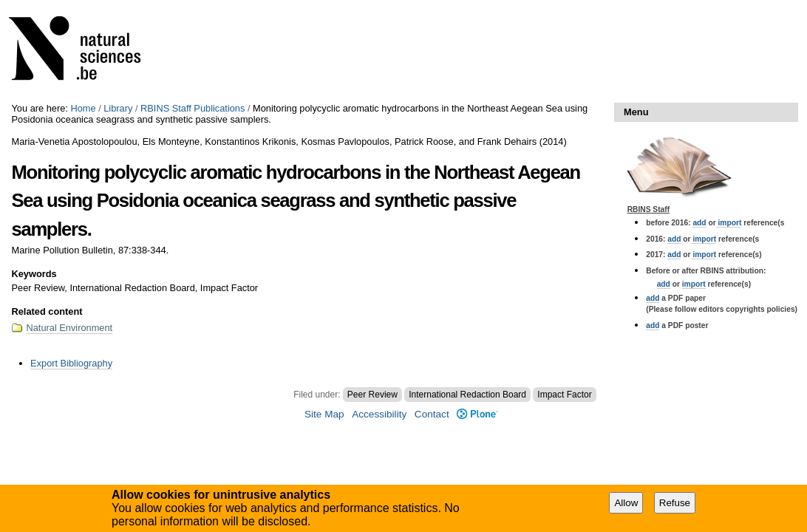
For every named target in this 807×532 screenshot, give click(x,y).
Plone (477, 414)
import (729, 223)
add (699, 223)
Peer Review (372, 395)
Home (83, 108)
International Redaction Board (467, 395)
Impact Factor (564, 395)
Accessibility (379, 414)
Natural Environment (69, 328)
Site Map (324, 414)
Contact (432, 414)
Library (118, 108)
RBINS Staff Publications (193, 108)
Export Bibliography (71, 363)
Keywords (34, 274)
